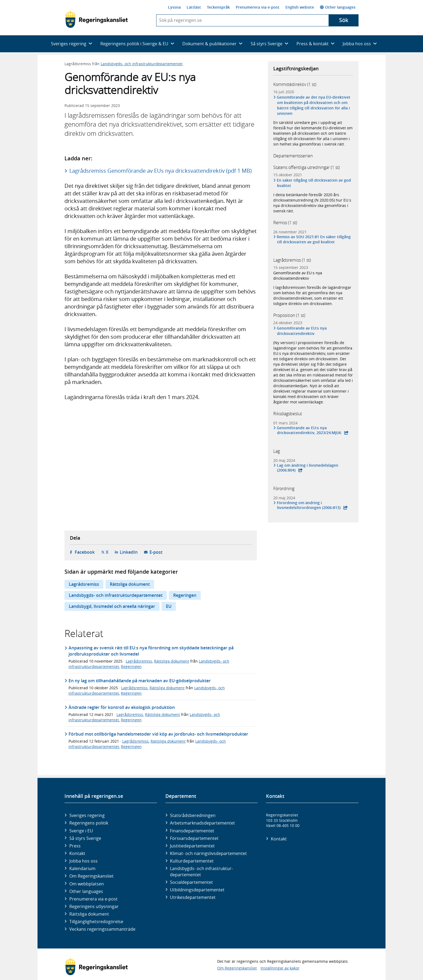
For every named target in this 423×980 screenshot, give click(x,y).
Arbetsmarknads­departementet (202, 823)
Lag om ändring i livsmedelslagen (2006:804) (308, 468)
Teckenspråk (218, 7)
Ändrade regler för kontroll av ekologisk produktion (122, 707)
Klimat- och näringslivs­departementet (208, 853)
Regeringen (185, 595)
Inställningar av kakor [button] (280, 968)
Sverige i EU (81, 831)
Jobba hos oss (83, 861)
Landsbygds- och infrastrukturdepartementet (142, 64)
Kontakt (77, 853)
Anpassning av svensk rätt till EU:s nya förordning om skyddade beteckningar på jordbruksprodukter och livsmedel (151, 651)
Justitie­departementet (192, 846)
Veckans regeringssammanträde (102, 929)
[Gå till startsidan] (96, 19)
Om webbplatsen (87, 884)
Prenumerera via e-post (258, 7)
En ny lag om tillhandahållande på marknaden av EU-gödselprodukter (140, 681)
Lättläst (194, 7)
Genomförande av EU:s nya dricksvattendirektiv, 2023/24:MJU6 (309, 430)
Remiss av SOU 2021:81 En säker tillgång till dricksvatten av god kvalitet (314, 239)
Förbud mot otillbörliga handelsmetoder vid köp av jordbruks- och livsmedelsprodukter (158, 734)
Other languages (338, 7)
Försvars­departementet (194, 838)
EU (169, 606)
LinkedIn (129, 552)
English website (300, 7)
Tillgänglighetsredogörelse (96, 922)
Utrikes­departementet (193, 897)
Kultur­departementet (192, 861)
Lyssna (174, 7)
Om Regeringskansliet (91, 876)
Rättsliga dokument (130, 584)
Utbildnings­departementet (197, 890)
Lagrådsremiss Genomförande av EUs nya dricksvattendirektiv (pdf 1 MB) (161, 171)
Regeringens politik (89, 823)
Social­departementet (191, 882)
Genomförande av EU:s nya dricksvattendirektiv (298, 276)
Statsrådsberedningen (193, 815)
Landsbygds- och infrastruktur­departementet (201, 871)
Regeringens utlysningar (94, 906)
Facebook (85, 552)
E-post (156, 552)
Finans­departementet (192, 831)
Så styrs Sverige (85, 838)
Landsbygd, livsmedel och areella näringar (112, 606)
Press (75, 846)
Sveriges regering (87, 815)
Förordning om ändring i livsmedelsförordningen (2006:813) (309, 505)
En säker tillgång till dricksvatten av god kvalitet (314, 183)
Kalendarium (82, 868)
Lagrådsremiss (84, 584)
